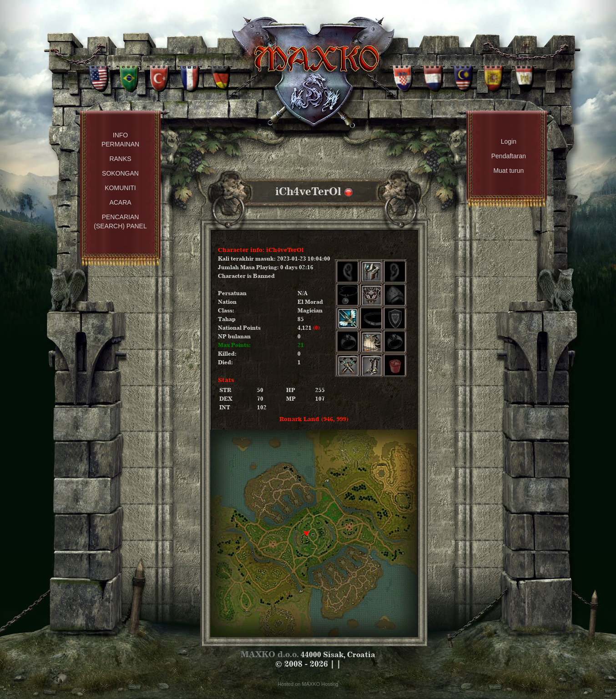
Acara (120, 202)
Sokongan (120, 173)
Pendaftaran (509, 156)
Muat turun (508, 171)
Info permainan (120, 140)
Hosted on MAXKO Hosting (308, 684)
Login (509, 141)
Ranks (120, 159)
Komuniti (120, 188)
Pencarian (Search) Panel (120, 221)
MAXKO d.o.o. (270, 654)
